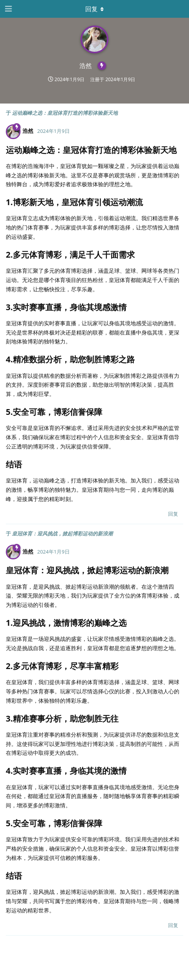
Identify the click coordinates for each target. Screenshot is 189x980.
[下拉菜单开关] (94, 9)
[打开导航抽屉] (8, 9)
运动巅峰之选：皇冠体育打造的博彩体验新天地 (65, 113)
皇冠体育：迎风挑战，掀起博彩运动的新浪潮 (62, 533)
